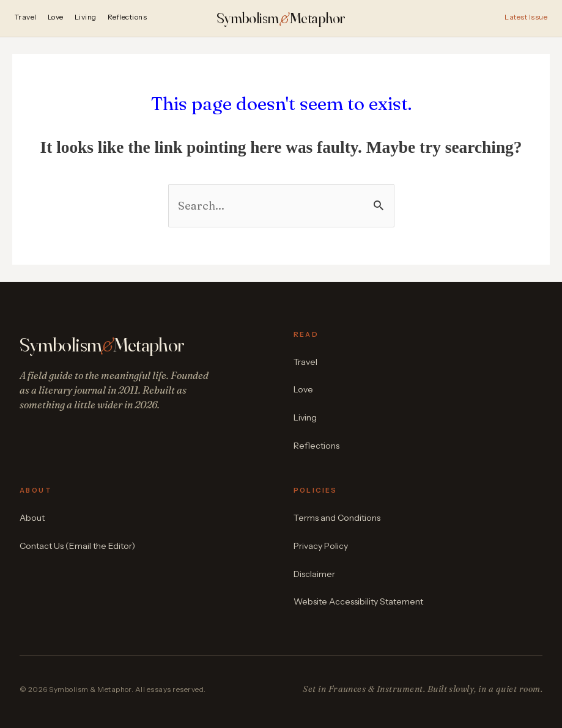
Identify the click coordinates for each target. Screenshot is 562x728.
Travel (26, 17)
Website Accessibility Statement (358, 601)
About (32, 518)
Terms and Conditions (337, 518)
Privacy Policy (321, 546)
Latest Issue (526, 17)
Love (56, 17)
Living (86, 17)
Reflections (127, 17)
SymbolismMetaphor (281, 18)
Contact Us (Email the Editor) (77, 546)
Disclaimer (314, 574)
